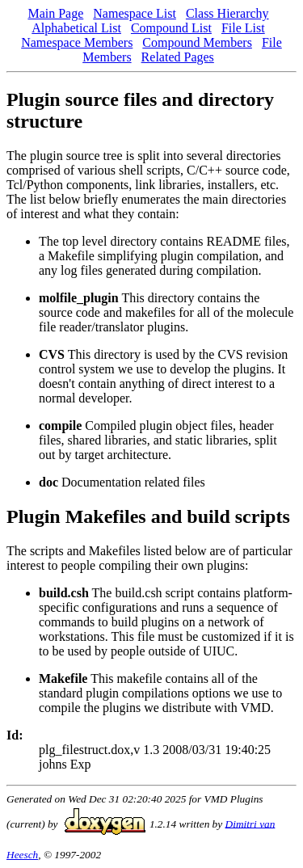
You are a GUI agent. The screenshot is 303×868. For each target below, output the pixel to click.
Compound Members (197, 42)
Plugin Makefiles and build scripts (148, 516)
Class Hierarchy (227, 13)
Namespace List (135, 13)
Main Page (55, 13)
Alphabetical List (76, 28)
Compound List (171, 28)
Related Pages (178, 57)
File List (243, 28)
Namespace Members (77, 42)
